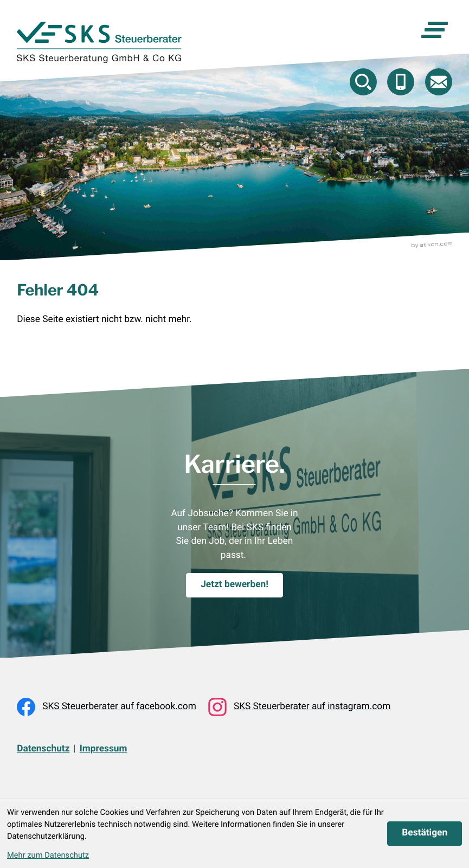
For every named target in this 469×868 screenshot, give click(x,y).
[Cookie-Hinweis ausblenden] (425, 834)
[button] (401, 82)
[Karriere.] (234, 585)
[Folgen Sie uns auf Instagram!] (299, 707)
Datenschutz (43, 749)
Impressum (104, 749)
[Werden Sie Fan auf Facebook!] (107, 707)
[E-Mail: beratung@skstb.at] (439, 82)
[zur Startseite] (99, 42)
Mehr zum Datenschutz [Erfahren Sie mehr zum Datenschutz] (48, 855)
